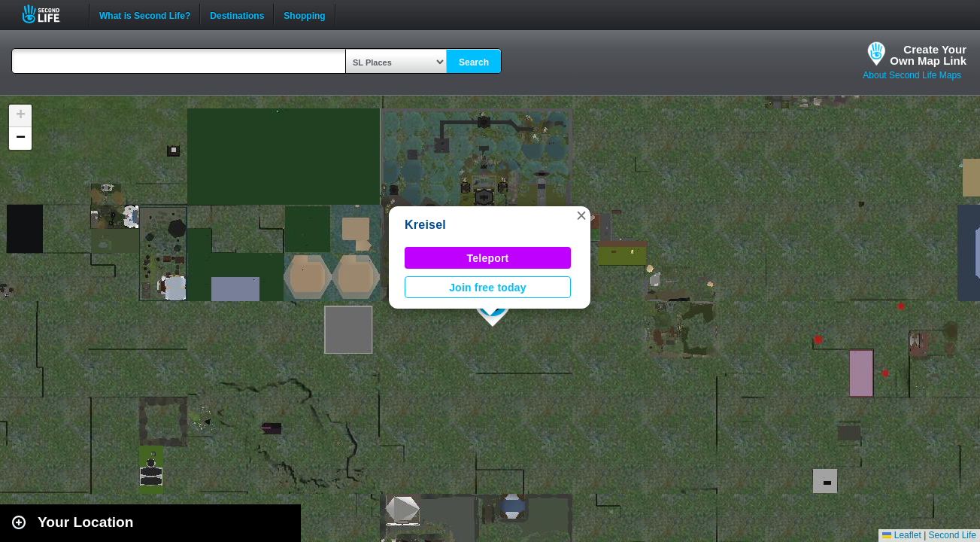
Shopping (304, 14)
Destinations (237, 14)
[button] (581, 215)
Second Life (49, 14)
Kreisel (425, 225)
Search (474, 62)
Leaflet (901, 535)
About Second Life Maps (912, 75)
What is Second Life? (145, 14)
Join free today (488, 288)
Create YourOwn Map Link (928, 55)
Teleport (488, 258)
